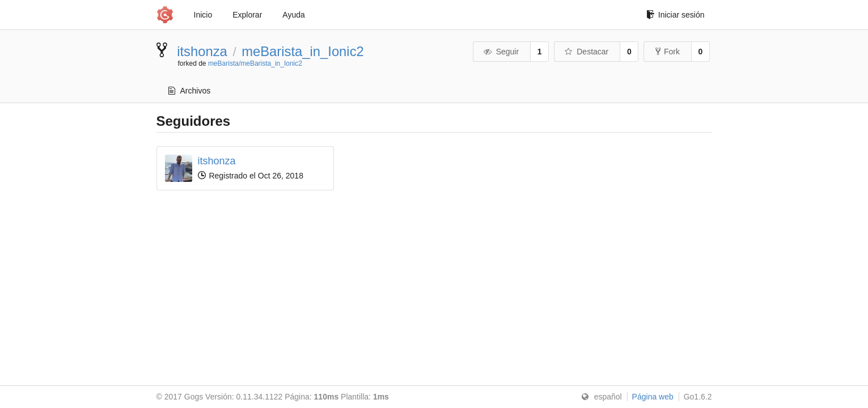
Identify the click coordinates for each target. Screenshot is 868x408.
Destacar (587, 52)
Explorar (247, 15)
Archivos (190, 91)
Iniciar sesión (676, 15)
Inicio (203, 15)
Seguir (501, 52)
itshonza (202, 51)
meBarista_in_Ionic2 (303, 51)
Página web (653, 397)
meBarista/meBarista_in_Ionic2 (255, 63)
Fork (668, 52)
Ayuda (293, 15)
